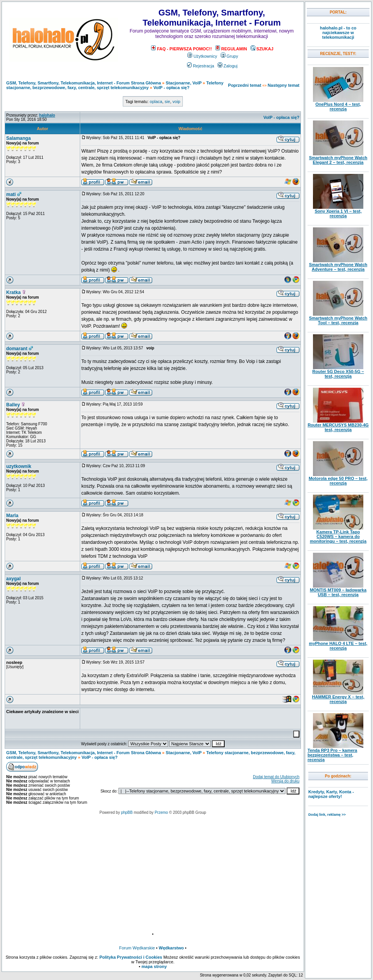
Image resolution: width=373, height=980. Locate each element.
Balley (13, 405)
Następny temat (284, 85)
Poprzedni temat (245, 85)
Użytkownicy (202, 56)
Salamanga (18, 138)
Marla (12, 516)
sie (167, 101)
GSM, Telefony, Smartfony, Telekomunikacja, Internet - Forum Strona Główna (84, 83)
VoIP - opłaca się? (171, 88)
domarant (17, 349)
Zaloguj (228, 66)
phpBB (127, 812)
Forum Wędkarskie (137, 948)
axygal (13, 579)
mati (11, 194)
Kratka (13, 292)
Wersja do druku (285, 781)
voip (176, 101)
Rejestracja (201, 66)
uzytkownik (19, 466)
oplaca (156, 101)
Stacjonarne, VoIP (184, 83)
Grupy (229, 56)
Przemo (161, 812)
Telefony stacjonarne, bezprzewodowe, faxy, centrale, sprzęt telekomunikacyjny (115, 85)
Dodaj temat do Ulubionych (276, 777)
